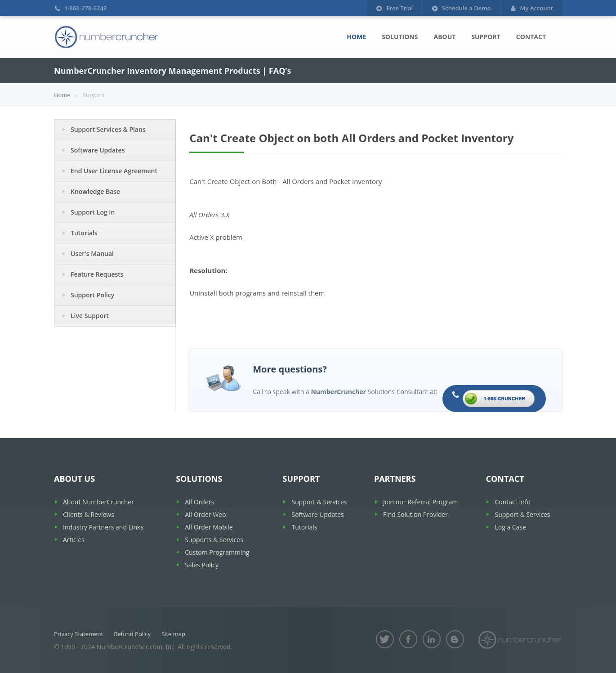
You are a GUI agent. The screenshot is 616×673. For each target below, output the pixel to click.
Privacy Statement (78, 634)
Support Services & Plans (108, 129)
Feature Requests (97, 274)
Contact (531, 37)
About (444, 37)
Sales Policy (202, 565)
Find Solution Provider (415, 514)
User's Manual (92, 253)
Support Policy (92, 295)
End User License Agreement (114, 171)
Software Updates (98, 150)
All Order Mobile (209, 527)
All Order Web (205, 514)
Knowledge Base (95, 191)
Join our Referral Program (420, 502)
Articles (74, 540)
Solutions (400, 37)
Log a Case (510, 527)
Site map (173, 634)
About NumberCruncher (98, 502)
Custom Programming (217, 552)
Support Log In (93, 212)
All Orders (199, 502)
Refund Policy (132, 634)
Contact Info (513, 502)
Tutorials (84, 233)
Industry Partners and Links (103, 527)
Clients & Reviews (89, 514)
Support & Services (319, 502)
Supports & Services (214, 540)
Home (356, 37)
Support (486, 37)
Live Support (90, 316)
